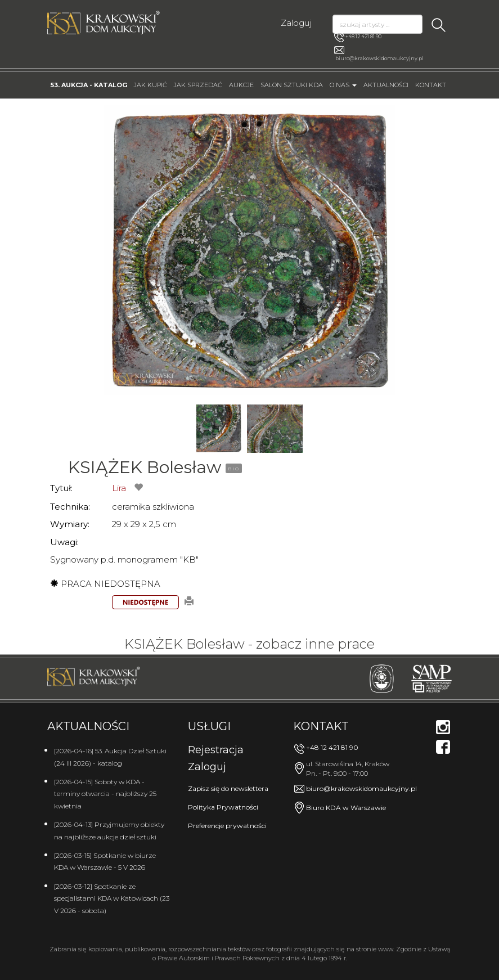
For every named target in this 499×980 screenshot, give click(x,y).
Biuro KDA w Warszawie (346, 808)
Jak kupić (150, 85)
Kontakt (431, 85)
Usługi (209, 726)
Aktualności (386, 85)
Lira (119, 488)
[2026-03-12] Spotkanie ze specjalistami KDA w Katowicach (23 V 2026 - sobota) (112, 898)
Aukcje (241, 85)
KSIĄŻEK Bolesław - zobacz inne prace (249, 644)
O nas (343, 85)
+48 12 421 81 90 (358, 37)
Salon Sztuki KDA (292, 85)
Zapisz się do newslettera (228, 788)
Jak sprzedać (198, 85)
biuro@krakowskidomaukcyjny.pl (379, 58)
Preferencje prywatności (227, 826)
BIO (234, 469)
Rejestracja (216, 750)
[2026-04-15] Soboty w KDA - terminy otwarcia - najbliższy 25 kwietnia (105, 794)
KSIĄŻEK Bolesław (145, 467)
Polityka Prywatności (223, 807)
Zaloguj (296, 23)
